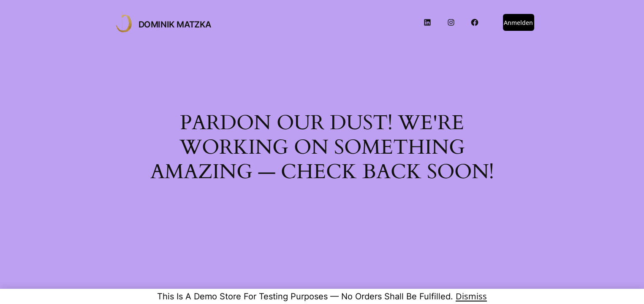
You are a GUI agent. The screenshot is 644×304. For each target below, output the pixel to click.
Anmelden (518, 23)
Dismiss (471, 296)
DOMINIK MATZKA (175, 24)
